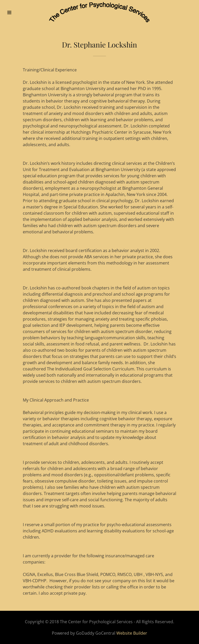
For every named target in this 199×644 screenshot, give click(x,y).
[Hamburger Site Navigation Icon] (15, 12)
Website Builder (132, 633)
